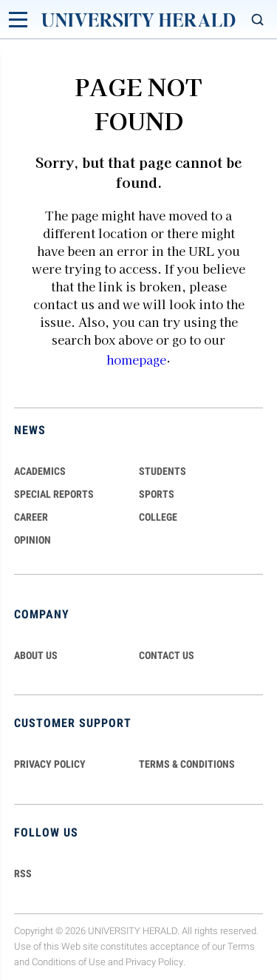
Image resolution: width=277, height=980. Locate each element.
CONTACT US (167, 655)
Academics (40, 471)
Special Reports (54, 494)
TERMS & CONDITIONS (187, 764)
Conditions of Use (69, 962)
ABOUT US (36, 655)
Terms (241, 946)
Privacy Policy (154, 962)
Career (31, 517)
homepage (136, 359)
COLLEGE (158, 517)
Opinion (33, 540)
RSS (23, 873)
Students (163, 471)
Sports (157, 494)
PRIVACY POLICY (50, 764)
